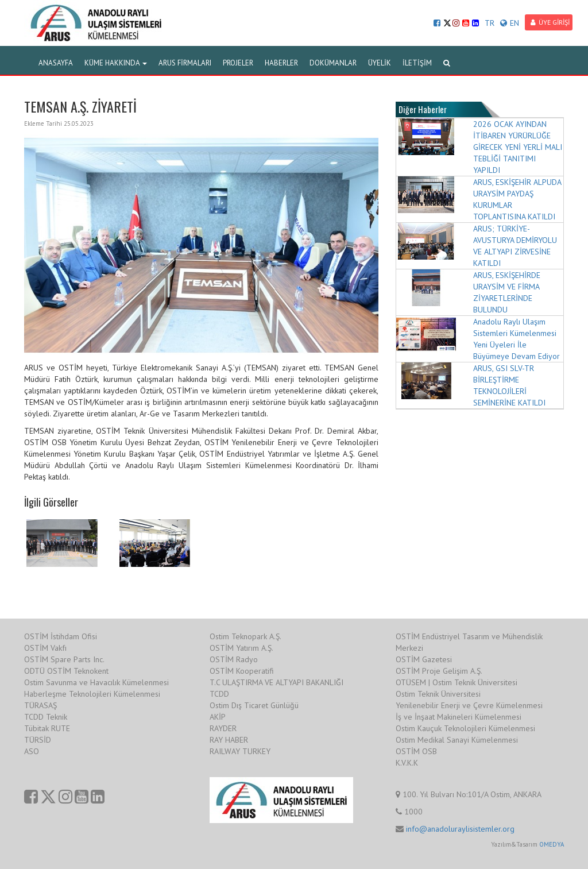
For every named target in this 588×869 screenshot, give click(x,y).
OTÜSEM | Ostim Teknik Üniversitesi (457, 682)
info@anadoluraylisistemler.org (460, 829)
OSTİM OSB (416, 751)
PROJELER (238, 63)
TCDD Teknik (46, 717)
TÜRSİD (38, 740)
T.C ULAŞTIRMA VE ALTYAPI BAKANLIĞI (276, 682)
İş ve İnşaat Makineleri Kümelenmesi (459, 717)
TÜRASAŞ (40, 705)
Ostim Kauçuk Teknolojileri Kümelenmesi (465, 728)
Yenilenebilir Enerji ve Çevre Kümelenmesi (469, 705)
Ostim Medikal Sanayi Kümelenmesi (457, 740)
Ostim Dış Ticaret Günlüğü (254, 705)
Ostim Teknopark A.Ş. (245, 636)
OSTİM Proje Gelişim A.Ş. (439, 671)
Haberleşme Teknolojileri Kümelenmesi (92, 694)
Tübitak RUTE (47, 728)
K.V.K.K (407, 763)
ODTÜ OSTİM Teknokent (66, 671)
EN (510, 23)
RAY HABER (229, 740)
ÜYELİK (380, 63)
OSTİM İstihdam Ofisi (61, 636)
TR (490, 23)
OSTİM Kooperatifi (242, 671)
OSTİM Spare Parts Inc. (64, 659)
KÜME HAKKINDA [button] (116, 63)
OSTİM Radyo (234, 659)
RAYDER (223, 728)
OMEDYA (552, 844)
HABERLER (281, 63)
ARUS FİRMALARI (185, 63)
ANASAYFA (56, 63)
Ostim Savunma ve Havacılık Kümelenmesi (96, 682)
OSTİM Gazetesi (424, 659)
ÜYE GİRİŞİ (550, 22)
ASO (32, 751)
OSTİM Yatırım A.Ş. (241, 648)
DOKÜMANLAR (333, 63)
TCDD (219, 694)
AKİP (218, 717)
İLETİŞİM (417, 63)
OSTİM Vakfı (45, 648)
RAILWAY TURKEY (240, 751)
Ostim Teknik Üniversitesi (438, 694)
